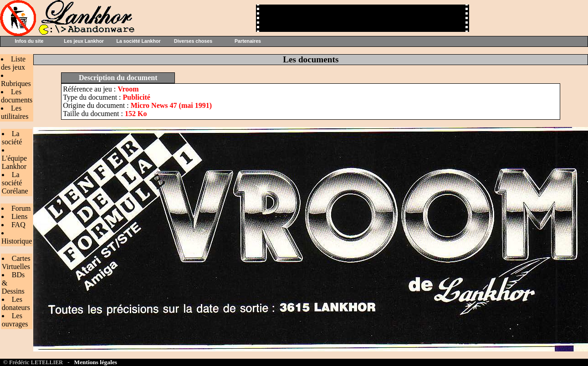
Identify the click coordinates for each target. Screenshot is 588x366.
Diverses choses (193, 41)
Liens (20, 216)
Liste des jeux (13, 63)
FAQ (18, 225)
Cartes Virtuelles (16, 262)
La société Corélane (15, 183)
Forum (21, 208)
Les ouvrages (15, 320)
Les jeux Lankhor (84, 41)
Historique (17, 241)
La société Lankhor (138, 41)
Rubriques (16, 84)
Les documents (17, 96)
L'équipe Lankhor (14, 162)
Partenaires (248, 41)
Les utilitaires (15, 112)
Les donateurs (16, 303)
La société (12, 138)
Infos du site (29, 41)
